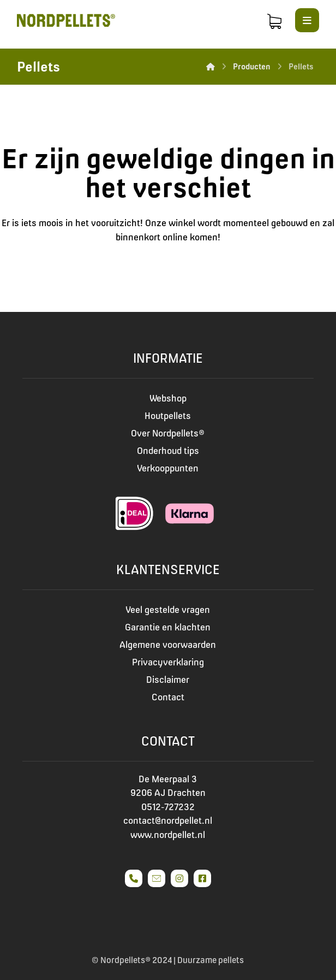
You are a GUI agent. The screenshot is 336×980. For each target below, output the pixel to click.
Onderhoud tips (168, 451)
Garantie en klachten (168, 627)
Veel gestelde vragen (168, 610)
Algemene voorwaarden (168, 645)
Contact (168, 697)
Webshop (168, 398)
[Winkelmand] (274, 20)
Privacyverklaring (168, 662)
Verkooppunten (168, 468)
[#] (134, 878)
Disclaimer (168, 680)
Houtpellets (168, 416)
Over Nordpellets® (168, 433)
